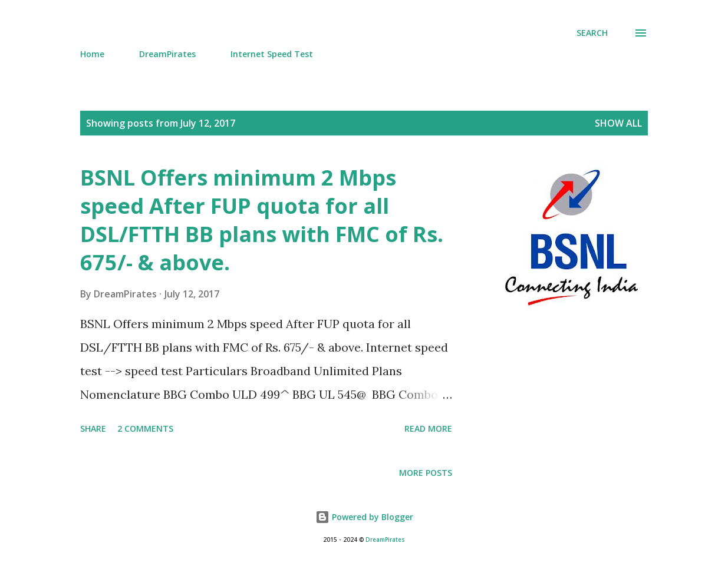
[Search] (592, 33)
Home (92, 54)
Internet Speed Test (272, 54)
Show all (618, 123)
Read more (428, 428)
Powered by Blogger (364, 517)
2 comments (145, 428)
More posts (426, 473)
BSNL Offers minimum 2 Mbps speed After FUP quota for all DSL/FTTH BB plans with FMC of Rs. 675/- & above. (262, 220)
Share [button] (93, 428)
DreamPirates (167, 54)
